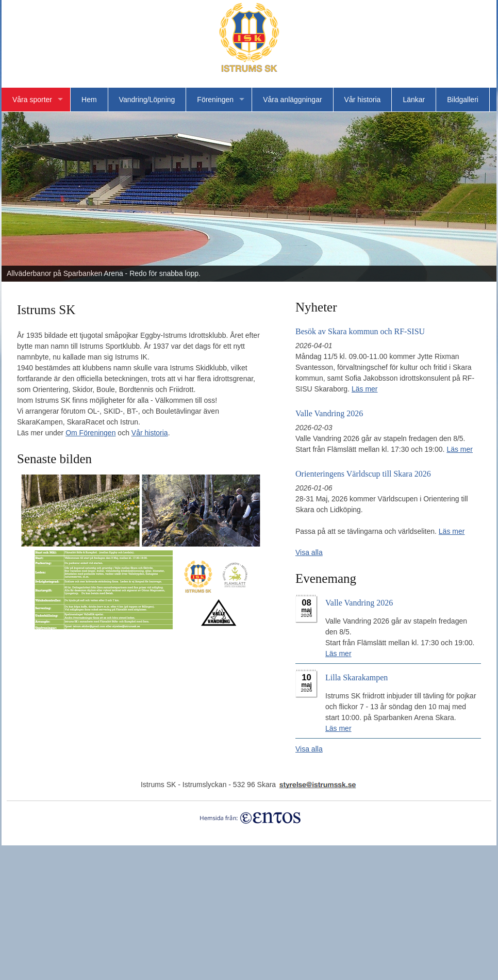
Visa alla (309, 552)
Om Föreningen (90, 433)
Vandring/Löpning (147, 100)
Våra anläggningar (292, 100)
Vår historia (363, 100)
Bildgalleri (463, 100)
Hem (89, 100)
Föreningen (215, 100)
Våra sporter (32, 100)
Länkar (414, 100)
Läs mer (365, 389)
